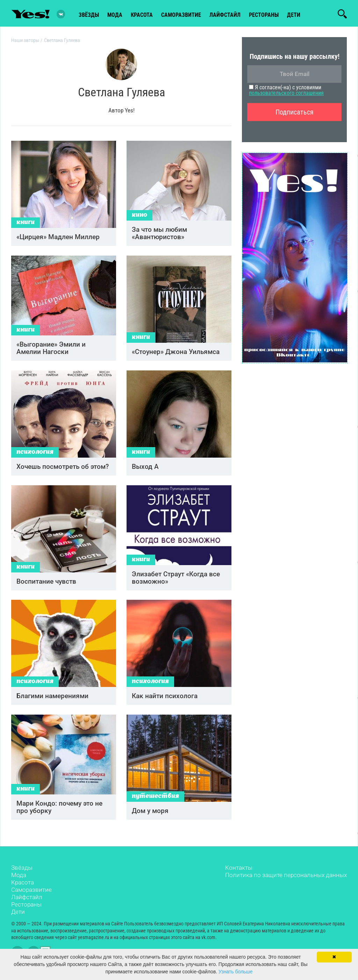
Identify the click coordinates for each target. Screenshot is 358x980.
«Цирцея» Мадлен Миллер (58, 239)
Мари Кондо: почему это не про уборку (59, 813)
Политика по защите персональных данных (286, 881)
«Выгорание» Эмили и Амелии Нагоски (51, 351)
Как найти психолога (165, 701)
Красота (23, 888)
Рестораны (26, 910)
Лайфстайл (27, 903)
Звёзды (22, 873)
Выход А (145, 470)
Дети (294, 15)
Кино (139, 217)
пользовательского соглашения (286, 94)
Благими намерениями (52, 701)
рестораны (264, 15)
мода (115, 15)
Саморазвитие (181, 15)
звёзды (89, 15)
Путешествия (155, 802)
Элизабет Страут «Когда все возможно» (176, 582)
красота (142, 15)
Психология (35, 456)
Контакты (239, 873)
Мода (19, 881)
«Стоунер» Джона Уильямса (176, 355)
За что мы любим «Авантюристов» (159, 235)
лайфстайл (225, 15)
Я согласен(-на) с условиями (286, 91)
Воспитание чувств (46, 586)
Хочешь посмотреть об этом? (63, 470)
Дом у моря (150, 817)
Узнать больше (235, 972)
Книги (26, 225)
